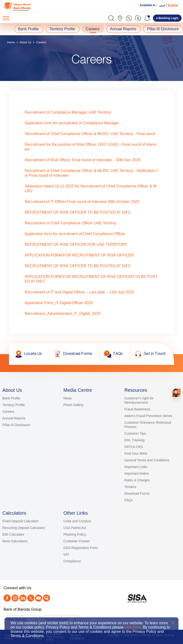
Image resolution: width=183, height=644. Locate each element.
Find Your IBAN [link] (136, 453)
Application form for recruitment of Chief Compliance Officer (75, 234)
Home (11, 42)
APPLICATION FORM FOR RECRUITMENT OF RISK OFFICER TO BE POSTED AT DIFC (91, 279)
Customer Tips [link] (135, 433)
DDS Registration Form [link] (81, 548)
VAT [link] (66, 554)
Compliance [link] (72, 561)
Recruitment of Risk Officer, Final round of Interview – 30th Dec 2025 (83, 160)
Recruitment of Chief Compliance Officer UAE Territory (70, 223)
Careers (93, 29)
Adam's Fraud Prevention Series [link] (148, 416)
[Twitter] (31, 598)
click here (133, 627)
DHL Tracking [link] (134, 440)
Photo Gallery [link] (74, 405)
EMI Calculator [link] (13, 534)
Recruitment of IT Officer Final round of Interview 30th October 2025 (82, 202)
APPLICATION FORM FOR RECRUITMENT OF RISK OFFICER (79, 255)
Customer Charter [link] (77, 541)
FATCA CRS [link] (134, 447)
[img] (22, 7)
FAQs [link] (129, 500)
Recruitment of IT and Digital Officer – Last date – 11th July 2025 (79, 292)
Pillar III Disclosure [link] (16, 425)
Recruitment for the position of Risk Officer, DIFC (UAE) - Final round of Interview (91, 147)
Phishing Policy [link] (75, 534)
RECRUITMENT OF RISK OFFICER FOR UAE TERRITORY (76, 244)
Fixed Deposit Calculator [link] (21, 521)
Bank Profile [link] (11, 398)
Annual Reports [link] (14, 418)
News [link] (68, 398)
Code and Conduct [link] (77, 521)
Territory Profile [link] (14, 405)
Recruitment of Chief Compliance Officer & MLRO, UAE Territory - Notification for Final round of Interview (91, 173)
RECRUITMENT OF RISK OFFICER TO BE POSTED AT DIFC (78, 212)
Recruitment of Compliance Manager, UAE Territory (68, 112)
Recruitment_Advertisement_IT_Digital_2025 (62, 314)
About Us (25, 42)
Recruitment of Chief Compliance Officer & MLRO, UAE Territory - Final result (90, 134)
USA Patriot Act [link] (75, 528)
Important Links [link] (136, 467)
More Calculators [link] (15, 541)
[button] (111, 18)
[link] (22, 7)
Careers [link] (8, 412)
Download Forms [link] (137, 493)
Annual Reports (123, 29)
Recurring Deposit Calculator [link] (24, 528)
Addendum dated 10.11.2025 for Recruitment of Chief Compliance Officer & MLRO (90, 189)
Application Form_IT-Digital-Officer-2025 (58, 303)
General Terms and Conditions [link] (147, 460)
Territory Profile (62, 29)
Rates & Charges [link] (137, 480)
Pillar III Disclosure (163, 29)
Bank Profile (28, 29)
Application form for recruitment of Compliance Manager (72, 123)
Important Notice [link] (137, 473)
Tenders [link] (130, 487)
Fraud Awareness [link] (137, 409)
